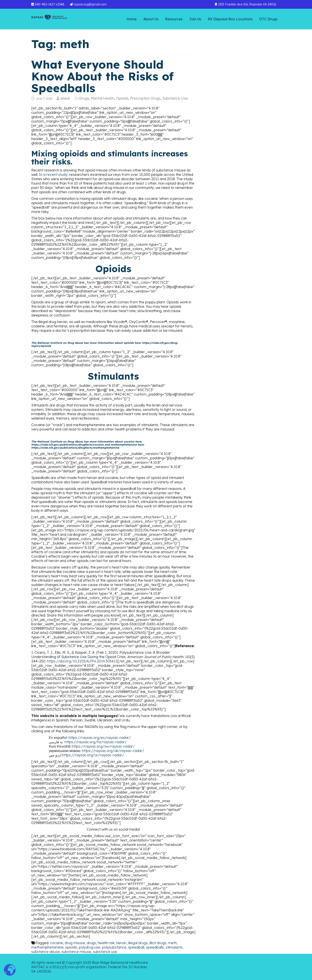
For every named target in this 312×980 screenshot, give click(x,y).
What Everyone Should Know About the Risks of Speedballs (102, 76)
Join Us (195, 19)
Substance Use (175, 98)
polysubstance (114, 947)
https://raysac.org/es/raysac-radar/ (100, 738)
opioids (71, 947)
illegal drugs (138, 943)
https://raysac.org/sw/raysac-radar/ (103, 746)
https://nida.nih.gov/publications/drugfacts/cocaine (67, 445)
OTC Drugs (268, 19)
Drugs (84, 98)
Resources (174, 19)
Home (132, 19)
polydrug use (89, 947)
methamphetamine (47, 947)
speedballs (155, 947)
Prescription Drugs (145, 98)
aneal (65, 98)
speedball (136, 947)
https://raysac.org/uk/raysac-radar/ (113, 751)
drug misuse (75, 943)
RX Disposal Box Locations (230, 19)
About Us (151, 19)
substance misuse (76, 952)
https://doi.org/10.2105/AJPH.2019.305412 (82, 661)
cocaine (56, 943)
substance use (105, 952)
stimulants (174, 947)
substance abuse (46, 952)
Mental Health (103, 98)
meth (172, 943)
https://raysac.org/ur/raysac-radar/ (93, 755)
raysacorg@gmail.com (88, 4)
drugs (91, 943)
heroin (121, 943)
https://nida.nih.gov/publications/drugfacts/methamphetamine (75, 448)
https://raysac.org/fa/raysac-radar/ (96, 742)
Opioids (122, 98)
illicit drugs (158, 943)
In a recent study (53, 175)
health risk (106, 943)
